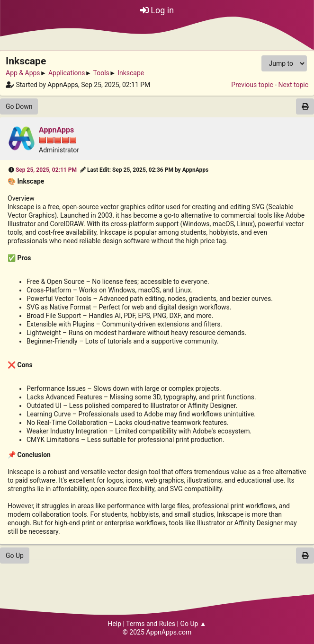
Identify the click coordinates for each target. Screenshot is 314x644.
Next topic (293, 85)
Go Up (15, 556)
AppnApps (56, 130)
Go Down (19, 106)
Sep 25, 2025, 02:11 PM (46, 170)
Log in (157, 10)
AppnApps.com (169, 632)
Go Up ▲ (193, 624)
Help (114, 624)
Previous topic (252, 85)
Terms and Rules (151, 624)
